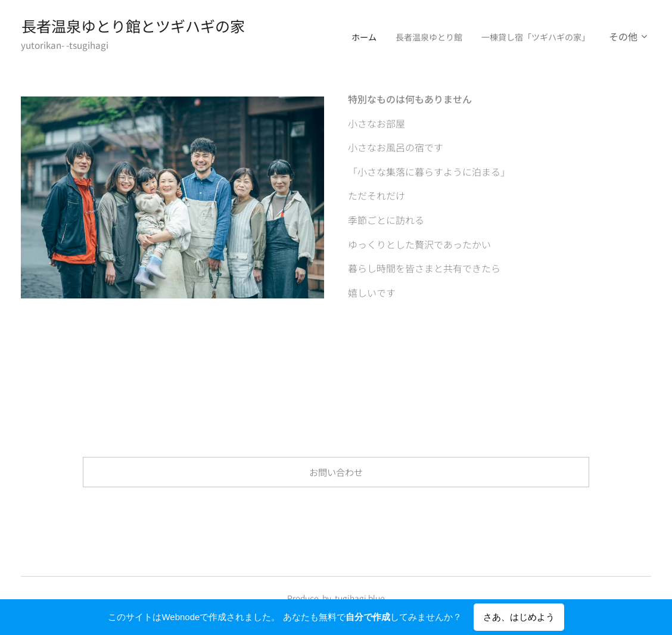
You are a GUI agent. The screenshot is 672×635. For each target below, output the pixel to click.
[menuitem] (340, 36)
